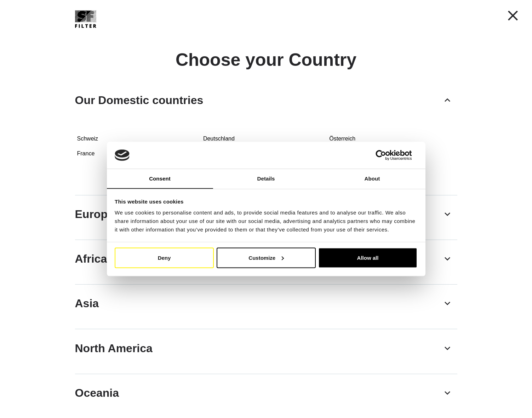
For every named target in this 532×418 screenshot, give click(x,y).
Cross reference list (240, 35)
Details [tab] (266, 178)
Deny (164, 258)
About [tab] (372, 178)
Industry (188, 35)
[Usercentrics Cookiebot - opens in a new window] (386, 155)
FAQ (343, 35)
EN (354, 16)
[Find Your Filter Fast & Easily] (441, 35)
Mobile (149, 35)
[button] (383, 16)
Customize (266, 258)
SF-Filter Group (302, 35)
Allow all (368, 258)
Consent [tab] (160, 178)
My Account (430, 16)
